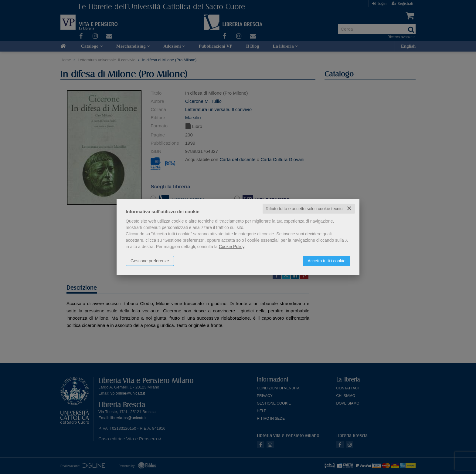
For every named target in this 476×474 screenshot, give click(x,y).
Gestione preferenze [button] (150, 261)
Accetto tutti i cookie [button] (326, 261)
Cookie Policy (232, 247)
